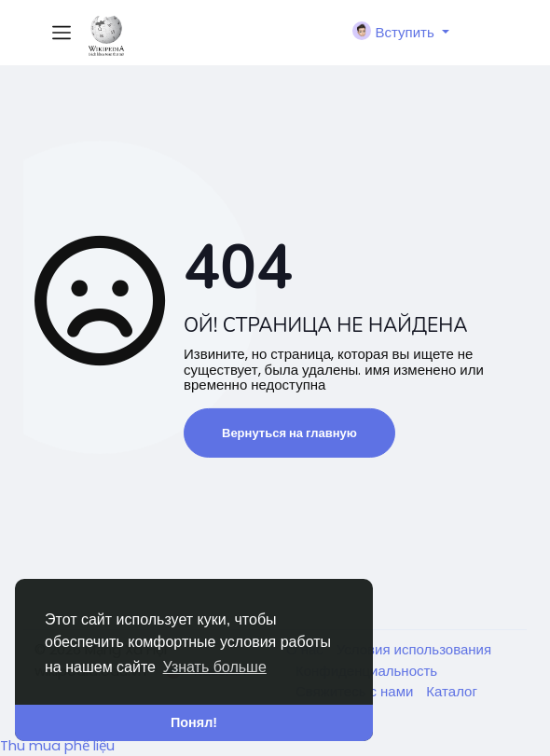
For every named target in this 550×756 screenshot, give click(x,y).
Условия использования (414, 649)
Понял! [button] (194, 722)
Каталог (452, 691)
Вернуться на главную (289, 433)
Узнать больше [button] (215, 667)
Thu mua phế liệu (57, 745)
